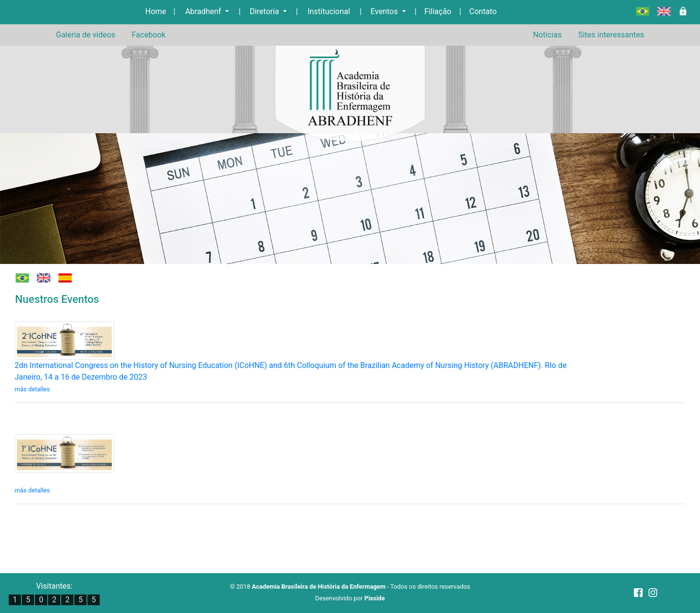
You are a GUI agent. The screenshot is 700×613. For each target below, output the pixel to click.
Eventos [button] (385, 11)
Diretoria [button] (265, 11)
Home (156, 11)
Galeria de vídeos (86, 35)
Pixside (374, 598)
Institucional (329, 11)
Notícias (547, 35)
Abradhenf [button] (204, 11)
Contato (483, 11)
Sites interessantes (611, 35)
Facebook (149, 35)
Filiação (438, 11)
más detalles (32, 389)
